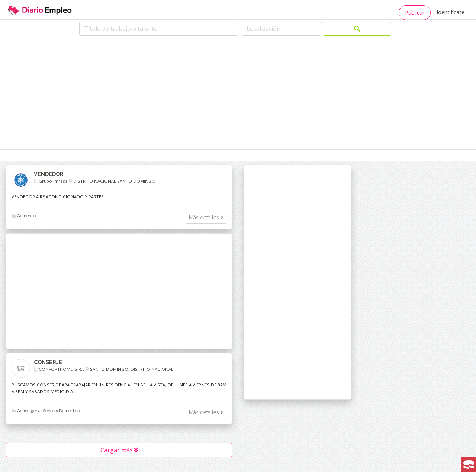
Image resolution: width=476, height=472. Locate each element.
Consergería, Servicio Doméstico (46, 411)
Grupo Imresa (53, 181)
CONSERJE (48, 362)
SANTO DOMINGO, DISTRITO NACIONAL (132, 369)
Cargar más (119, 450)
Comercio (24, 216)
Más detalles (206, 218)
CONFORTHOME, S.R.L (62, 369)
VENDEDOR (49, 174)
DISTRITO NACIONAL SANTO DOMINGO (114, 181)
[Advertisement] (238, 93)
